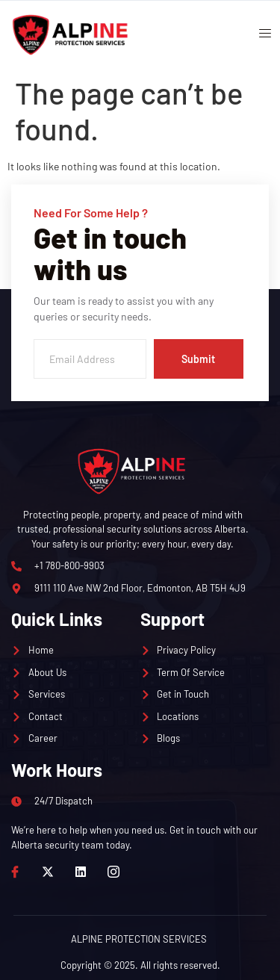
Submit (198, 359)
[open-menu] (260, 35)
